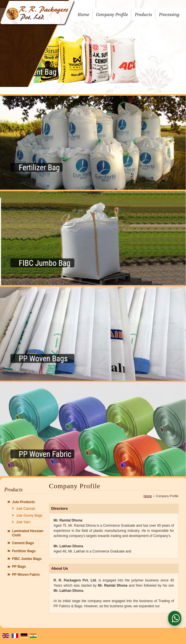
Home (83, 14)
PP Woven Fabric (26, 575)
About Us (60, 568)
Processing (169, 14)
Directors (60, 508)
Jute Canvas (26, 509)
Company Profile (112, 14)
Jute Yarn (23, 522)
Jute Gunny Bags (29, 515)
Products (143, 14)
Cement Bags (23, 543)
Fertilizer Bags (24, 551)
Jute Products (23, 502)
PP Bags (19, 567)
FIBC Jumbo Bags (27, 559)
